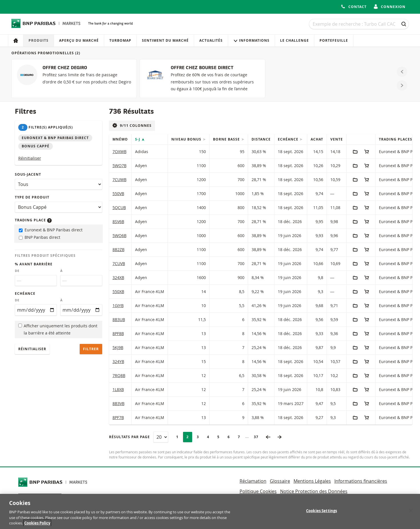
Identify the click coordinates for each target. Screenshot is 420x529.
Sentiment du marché (165, 40)
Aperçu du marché (79, 40)
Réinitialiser (30, 158)
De (17, 271)
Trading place (33, 220)
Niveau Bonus (187, 139)
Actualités (211, 40)
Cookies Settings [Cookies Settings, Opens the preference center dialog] (321, 516)
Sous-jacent (28, 174)
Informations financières (361, 481)
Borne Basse (227, 139)
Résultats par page (129, 437)
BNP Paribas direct (40, 237)
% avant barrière (34, 264)
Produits (39, 40)
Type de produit (32, 197)
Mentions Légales (312, 481)
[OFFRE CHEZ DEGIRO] (74, 79)
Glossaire (280, 481)
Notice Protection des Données (314, 491)
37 (258, 437)
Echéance (25, 293)
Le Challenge (295, 40)
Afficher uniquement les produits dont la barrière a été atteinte (58, 329)
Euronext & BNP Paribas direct (51, 230)
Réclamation (253, 481)
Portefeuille (334, 40)
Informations (251, 40)
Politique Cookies (258, 491)
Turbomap (120, 40)
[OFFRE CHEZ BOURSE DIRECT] (202, 79)
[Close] (411, 516)
